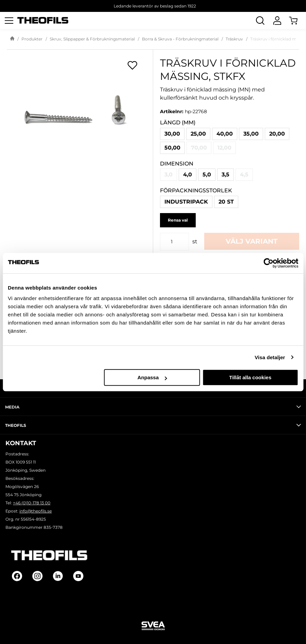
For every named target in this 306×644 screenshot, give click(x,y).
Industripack (186, 202)
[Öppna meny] (9, 20)
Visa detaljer (270, 357)
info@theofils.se (36, 511)
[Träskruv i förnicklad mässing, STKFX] (80, 118)
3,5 (226, 175)
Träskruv (234, 39)
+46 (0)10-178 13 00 (32, 503)
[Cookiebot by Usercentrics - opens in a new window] (268, 263)
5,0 (207, 175)
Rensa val (178, 220)
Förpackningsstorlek (196, 190)
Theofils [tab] (153, 425)
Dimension (177, 164)
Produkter (32, 39)
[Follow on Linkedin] (58, 576)
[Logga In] (277, 20)
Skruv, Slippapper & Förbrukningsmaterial (92, 39)
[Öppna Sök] (260, 20)
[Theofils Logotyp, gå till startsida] (43, 21)
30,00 (172, 134)
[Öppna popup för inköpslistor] (132, 65)
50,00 (172, 148)
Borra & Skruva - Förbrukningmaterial (180, 39)
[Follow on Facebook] (17, 576)
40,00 (225, 134)
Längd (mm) (178, 123)
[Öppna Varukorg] (297, 20)
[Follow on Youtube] (78, 576)
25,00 (198, 134)
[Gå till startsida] (12, 39)
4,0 (188, 175)
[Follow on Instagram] (37, 576)
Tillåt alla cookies (250, 377)
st (195, 241)
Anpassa (152, 377)
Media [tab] (153, 407)
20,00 (277, 134)
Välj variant (252, 241)
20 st (226, 202)
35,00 (251, 134)
